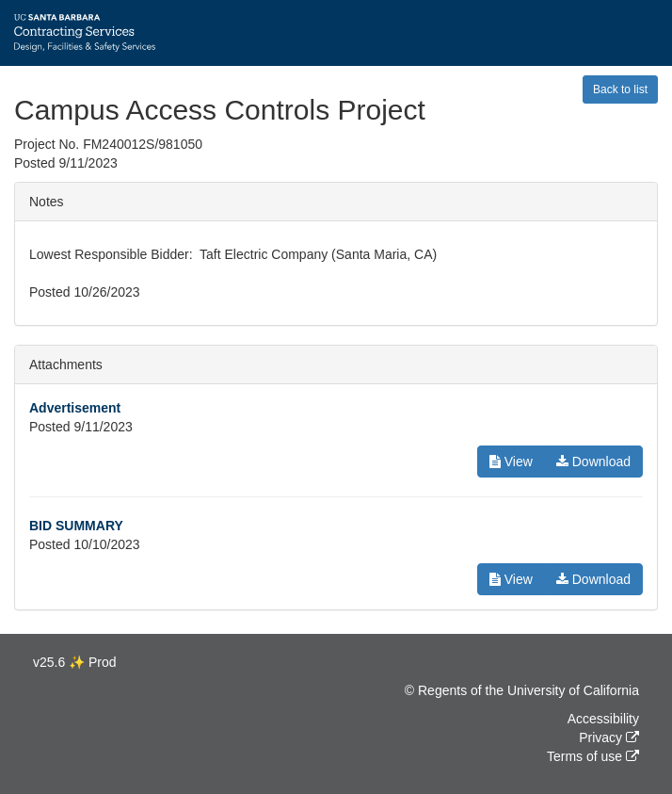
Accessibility (603, 719)
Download (593, 462)
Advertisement (75, 408)
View (511, 462)
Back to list (620, 89)
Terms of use (584, 756)
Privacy (600, 737)
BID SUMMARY (76, 526)
